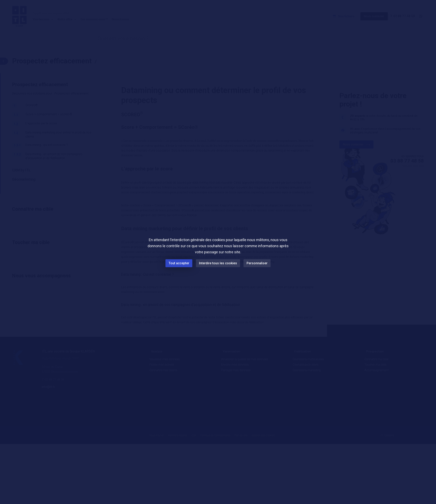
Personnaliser (257, 263)
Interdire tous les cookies (218, 263)
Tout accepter (179, 263)
